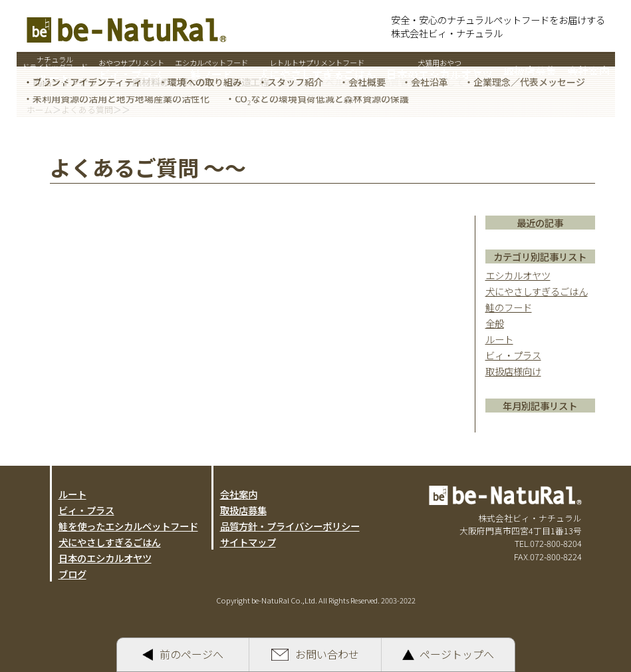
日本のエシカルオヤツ (105, 558)
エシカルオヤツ (518, 275)
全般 (495, 323)
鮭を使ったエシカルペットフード (128, 526)
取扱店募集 (243, 510)
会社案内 (239, 494)
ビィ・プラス (513, 355)
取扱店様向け (513, 371)
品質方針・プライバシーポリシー (290, 526)
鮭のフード (509, 307)
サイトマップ (248, 542)
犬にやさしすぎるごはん (537, 291)
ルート (499, 339)
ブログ (72, 574)
